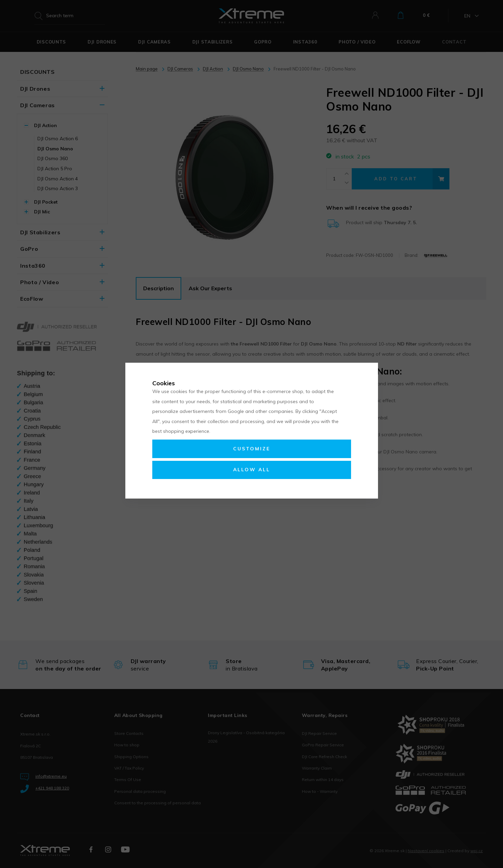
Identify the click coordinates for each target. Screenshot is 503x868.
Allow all (252, 470)
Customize (252, 449)
